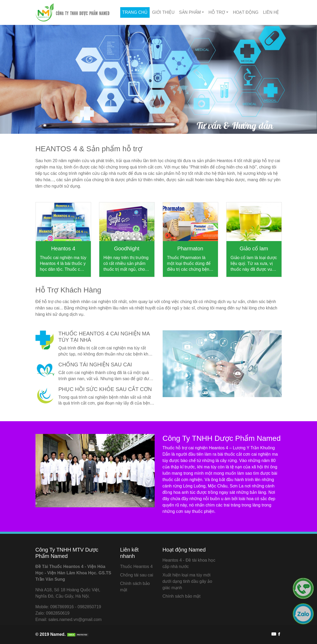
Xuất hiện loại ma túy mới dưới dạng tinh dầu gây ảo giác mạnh (187, 581)
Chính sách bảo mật (181, 596)
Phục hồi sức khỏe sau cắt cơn (105, 389)
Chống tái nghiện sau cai (95, 365)
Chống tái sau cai (137, 575)
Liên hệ (271, 12)
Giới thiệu (163, 12)
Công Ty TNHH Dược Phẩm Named (222, 438)
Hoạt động (245, 12)
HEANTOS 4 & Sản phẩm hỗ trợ (89, 149)
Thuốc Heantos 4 (136, 567)
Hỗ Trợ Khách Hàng (68, 290)
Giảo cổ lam (254, 248)
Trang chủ (135, 12)
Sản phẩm (190, 12)
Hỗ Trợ (217, 12)
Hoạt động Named (184, 550)
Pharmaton (190, 248)
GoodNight (127, 248)
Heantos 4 (63, 248)
